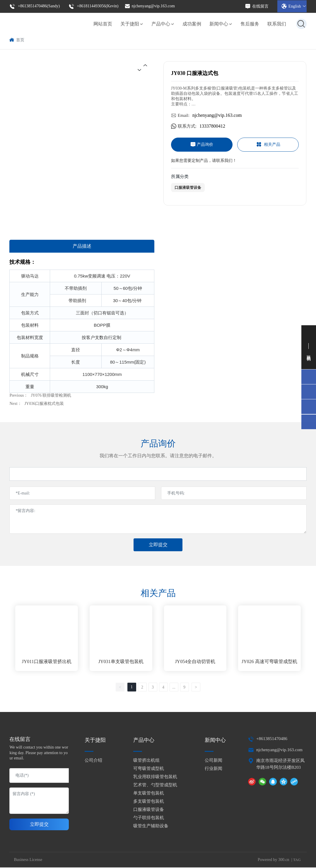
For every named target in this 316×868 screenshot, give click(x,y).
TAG (297, 860)
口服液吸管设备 (188, 188)
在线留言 (257, 6)
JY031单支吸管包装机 (121, 662)
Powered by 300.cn (274, 860)
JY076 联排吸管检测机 (51, 395)
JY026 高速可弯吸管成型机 (269, 662)
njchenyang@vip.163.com (150, 6)
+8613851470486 (272, 739)
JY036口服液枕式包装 (44, 404)
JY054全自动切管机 (195, 662)
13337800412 (212, 126)
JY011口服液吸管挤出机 (47, 662)
